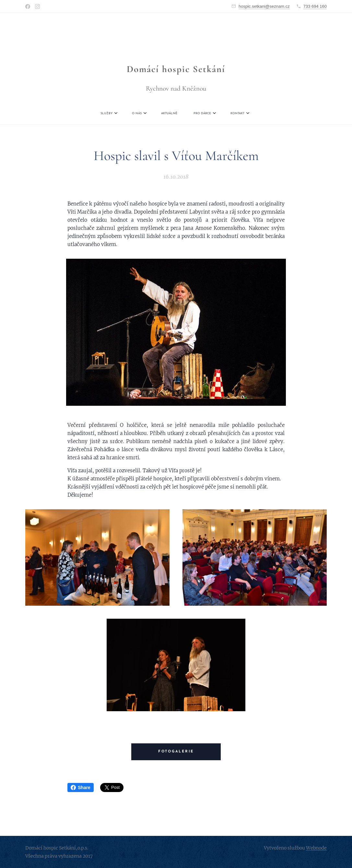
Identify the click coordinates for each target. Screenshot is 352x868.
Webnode (316, 848)
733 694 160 (315, 6)
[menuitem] (141, 114)
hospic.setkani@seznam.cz (264, 6)
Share (81, 787)
